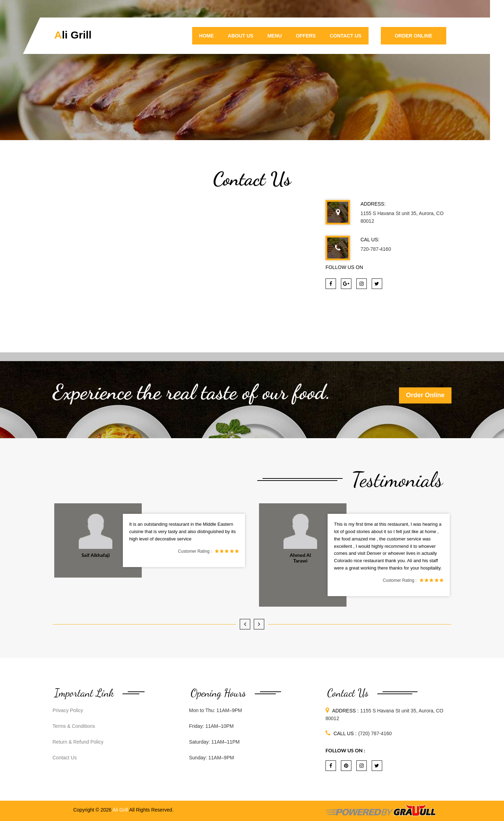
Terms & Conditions (74, 726)
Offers (306, 36)
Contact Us (346, 36)
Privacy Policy (68, 710)
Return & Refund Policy (78, 742)
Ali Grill (73, 35)
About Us (241, 36)
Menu (275, 36)
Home (206, 36)
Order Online (414, 36)
